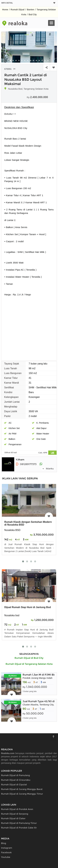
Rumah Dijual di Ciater (13, 818)
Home (5, 10)
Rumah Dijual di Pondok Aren (17, 809)
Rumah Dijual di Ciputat (14, 785)
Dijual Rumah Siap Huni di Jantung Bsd (28, 607)
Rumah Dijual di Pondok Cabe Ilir (19, 828)
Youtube (6, 857)
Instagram (7, 848)
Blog (4, 843)
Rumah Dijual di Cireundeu (16, 780)
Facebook (6, 852)
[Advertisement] (29, 327)
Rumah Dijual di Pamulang (15, 775)
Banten (31, 10)
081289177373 (26, 464)
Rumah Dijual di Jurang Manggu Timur (22, 794)
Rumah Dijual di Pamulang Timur (19, 823)
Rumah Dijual (18, 10)
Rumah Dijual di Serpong (15, 814)
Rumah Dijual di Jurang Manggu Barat (22, 789)
